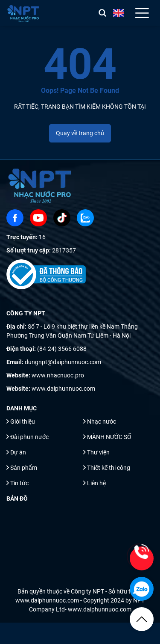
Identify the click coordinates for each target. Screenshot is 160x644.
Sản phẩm (24, 468)
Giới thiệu (23, 421)
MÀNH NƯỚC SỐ (109, 437)
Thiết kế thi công (109, 468)
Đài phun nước (29, 437)
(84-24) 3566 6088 (62, 349)
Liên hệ (96, 483)
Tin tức (19, 483)
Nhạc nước (102, 421)
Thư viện (98, 452)
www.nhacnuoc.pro (58, 375)
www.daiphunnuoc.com (63, 389)
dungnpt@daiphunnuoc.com (63, 362)
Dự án (18, 452)
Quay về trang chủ (80, 133)
